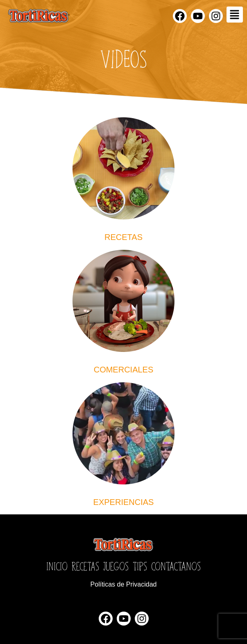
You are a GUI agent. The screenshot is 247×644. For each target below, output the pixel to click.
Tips (140, 566)
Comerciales (124, 370)
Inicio (57, 566)
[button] (235, 15)
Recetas (85, 566)
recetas (123, 237)
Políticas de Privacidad (124, 584)
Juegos (116, 566)
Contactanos (176, 566)
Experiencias (124, 502)
